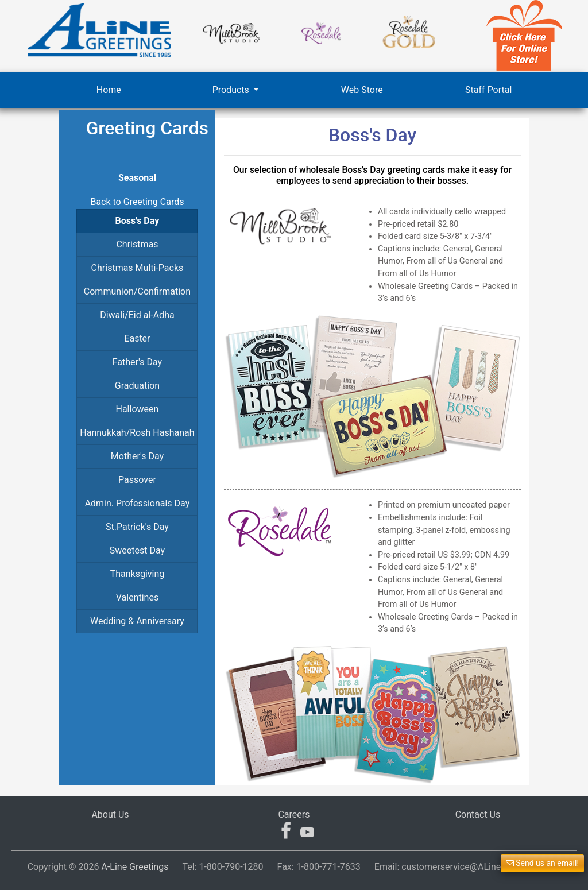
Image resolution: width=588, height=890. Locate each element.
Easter (137, 338)
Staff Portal (488, 90)
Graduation (137, 386)
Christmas (137, 244)
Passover (137, 480)
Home (109, 90)
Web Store (362, 90)
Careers (294, 814)
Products (232, 90)
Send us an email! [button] (542, 863)
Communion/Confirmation (137, 291)
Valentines (137, 597)
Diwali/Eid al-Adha (137, 315)
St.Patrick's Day (137, 527)
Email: (468, 867)
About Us (110, 814)
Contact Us (478, 814)
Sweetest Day (137, 550)
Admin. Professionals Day (138, 503)
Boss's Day (138, 221)
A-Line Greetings (135, 867)
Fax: (319, 867)
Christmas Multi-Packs (138, 268)
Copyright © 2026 (98, 867)
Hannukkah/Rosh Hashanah (137, 433)
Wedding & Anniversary (137, 621)
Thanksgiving (138, 574)
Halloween (138, 409)
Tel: (223, 867)
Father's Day (137, 362)
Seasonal (137, 178)
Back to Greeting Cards (137, 202)
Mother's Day (137, 456)
